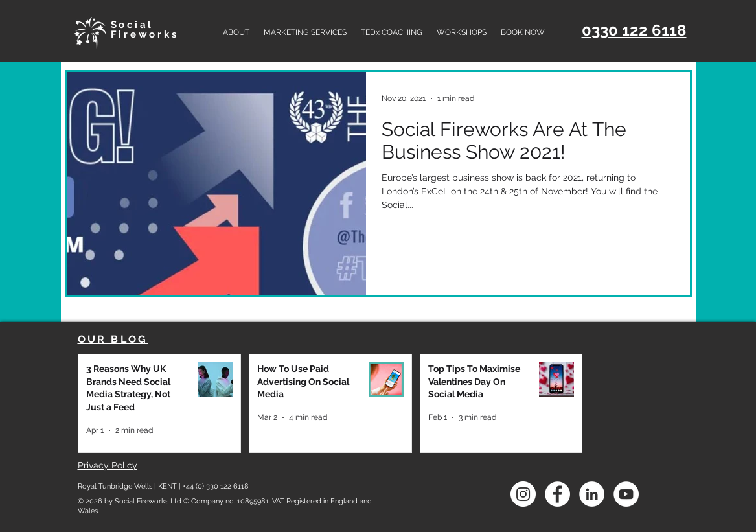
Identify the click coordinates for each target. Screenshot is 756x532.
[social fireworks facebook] (557, 494)
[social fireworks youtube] (626, 494)
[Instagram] (523, 494)
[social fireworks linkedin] (592, 494)
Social (132, 25)
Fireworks (145, 34)
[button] (305, 32)
